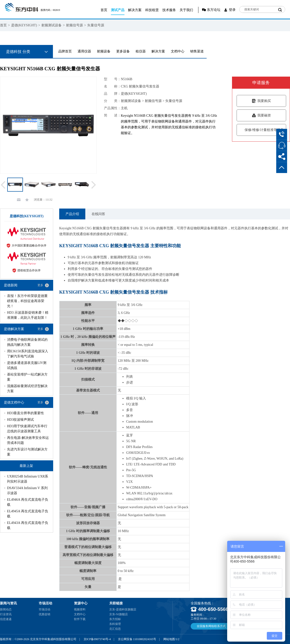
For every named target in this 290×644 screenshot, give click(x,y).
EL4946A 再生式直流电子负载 (28, 502)
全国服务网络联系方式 (211, 626)
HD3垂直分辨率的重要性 (25, 413)
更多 (40, 285)
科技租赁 (152, 10)
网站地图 (169, 639)
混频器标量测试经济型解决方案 (27, 389)
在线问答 (98, 214)
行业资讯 (6, 614)
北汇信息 (115, 629)
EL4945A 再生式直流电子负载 (28, 514)
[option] (48, 125)
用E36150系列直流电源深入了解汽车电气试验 (28, 354)
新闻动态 (6, 609)
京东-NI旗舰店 (119, 614)
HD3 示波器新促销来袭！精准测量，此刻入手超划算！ (28, 315)
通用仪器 (84, 51)
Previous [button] (3, 185)
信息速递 (6, 619)
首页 (104, 10)
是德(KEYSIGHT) (24, 25)
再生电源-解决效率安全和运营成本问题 (28, 440)
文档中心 (178, 51)
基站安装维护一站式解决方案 (27, 377)
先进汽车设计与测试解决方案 (27, 452)
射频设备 (104, 51)
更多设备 (123, 51)
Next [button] (94, 185)
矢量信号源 (96, 25)
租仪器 (141, 51)
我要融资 (261, 115)
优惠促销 (44, 614)
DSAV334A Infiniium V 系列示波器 (27, 491)
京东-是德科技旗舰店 (123, 609)
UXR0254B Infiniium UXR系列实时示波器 (28, 479)
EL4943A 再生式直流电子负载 (28, 525)
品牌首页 (65, 51)
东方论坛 (214, 10)
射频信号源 (74, 25)
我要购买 (261, 101)
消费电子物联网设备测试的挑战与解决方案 (27, 342)
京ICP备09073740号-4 (97, 639)
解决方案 (135, 10)
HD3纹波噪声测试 (20, 420)
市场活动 (44, 609)
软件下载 (80, 619)
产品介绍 (72, 214)
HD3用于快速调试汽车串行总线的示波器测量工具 (27, 429)
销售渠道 (197, 51)
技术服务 (169, 10)
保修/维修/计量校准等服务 (261, 130)
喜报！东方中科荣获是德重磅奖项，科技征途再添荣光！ (27, 301)
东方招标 (115, 619)
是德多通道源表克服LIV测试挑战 (27, 365)
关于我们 (186, 10)
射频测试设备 (51, 25)
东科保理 (115, 624)
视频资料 (80, 609)
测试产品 (118, 10)
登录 (232, 10)
